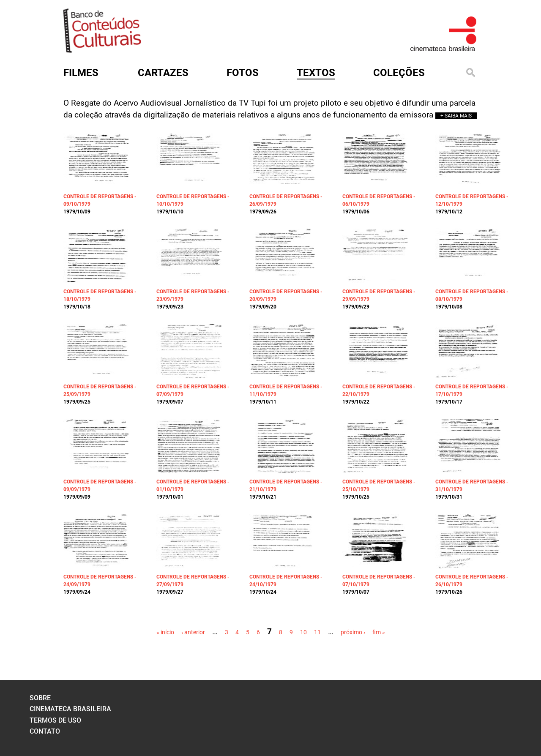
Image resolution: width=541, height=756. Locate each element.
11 (317, 632)
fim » (379, 632)
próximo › (353, 632)
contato (45, 731)
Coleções (399, 73)
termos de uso (55, 720)
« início (165, 632)
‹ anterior (193, 632)
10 (303, 632)
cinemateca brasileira (70, 709)
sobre (40, 698)
